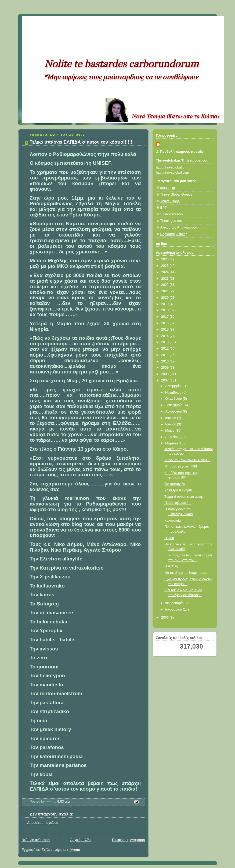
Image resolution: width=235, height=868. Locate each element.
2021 (165, 291)
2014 (165, 336)
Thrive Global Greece (176, 194)
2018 (165, 310)
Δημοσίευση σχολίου (43, 823)
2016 (165, 323)
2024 (165, 272)
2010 (165, 361)
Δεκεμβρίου (174, 386)
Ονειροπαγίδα (175, 484)
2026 (165, 259)
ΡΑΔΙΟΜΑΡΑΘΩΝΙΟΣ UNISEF (187, 460)
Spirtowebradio (172, 214)
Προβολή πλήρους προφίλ (182, 152)
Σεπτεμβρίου (175, 405)
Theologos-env (171, 221)
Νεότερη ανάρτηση (36, 840)
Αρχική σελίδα (81, 840)
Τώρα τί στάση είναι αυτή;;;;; (185, 497)
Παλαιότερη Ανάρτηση (129, 840)
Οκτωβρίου (174, 399)
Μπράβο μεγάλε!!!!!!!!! (181, 466)
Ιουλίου (171, 418)
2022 (165, 285)
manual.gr (168, 188)
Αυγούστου (174, 411)
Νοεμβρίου (174, 392)
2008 (165, 374)
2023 (165, 279)
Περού (169, 538)
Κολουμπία (173, 521)
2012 (165, 349)
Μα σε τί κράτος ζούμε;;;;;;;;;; (186, 573)
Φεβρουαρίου (176, 603)
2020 (165, 298)
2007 (165, 380)
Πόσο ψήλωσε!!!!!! (178, 503)
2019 (165, 304)
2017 (165, 317)
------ (165, 145)
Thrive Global (170, 201)
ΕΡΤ (164, 208)
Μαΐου (170, 431)
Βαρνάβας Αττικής (174, 234)
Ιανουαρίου (174, 609)
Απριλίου (172, 437)
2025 (165, 266)
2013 (165, 342)
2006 (165, 618)
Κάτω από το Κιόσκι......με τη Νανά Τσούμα (101, 23)
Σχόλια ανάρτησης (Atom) (61, 850)
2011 (165, 355)
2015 (165, 330)
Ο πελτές (171, 566)
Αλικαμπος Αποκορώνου (179, 227)
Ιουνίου (171, 424)
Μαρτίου (172, 443)
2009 (165, 368)
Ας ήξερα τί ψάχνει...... (181, 490)
